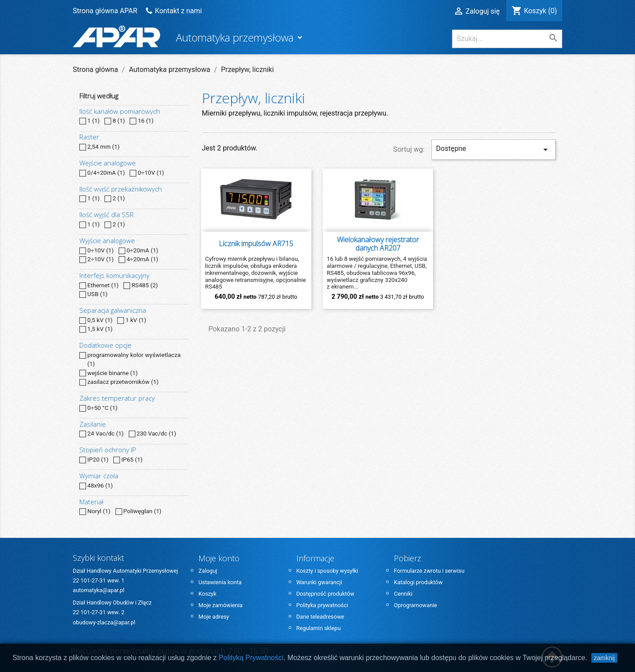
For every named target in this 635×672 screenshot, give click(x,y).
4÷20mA (142, 259)
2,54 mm (103, 146)
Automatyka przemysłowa (236, 37)
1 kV (136, 320)
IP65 (132, 459)
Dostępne (493, 150)
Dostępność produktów (325, 594)
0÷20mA (142, 250)
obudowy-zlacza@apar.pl (104, 622)
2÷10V (101, 259)
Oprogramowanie (415, 605)
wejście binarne (112, 373)
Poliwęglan (143, 511)
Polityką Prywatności (251, 658)
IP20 (98, 459)
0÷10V (151, 173)
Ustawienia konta (220, 582)
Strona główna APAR (106, 11)
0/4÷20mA (106, 173)
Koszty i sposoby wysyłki (327, 571)
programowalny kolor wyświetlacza (134, 359)
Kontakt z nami (178, 11)
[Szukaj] (507, 39)
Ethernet (103, 285)
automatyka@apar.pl (99, 590)
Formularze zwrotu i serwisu (429, 571)
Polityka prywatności (322, 605)
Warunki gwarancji (319, 582)
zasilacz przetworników (123, 382)
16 (146, 120)
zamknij (604, 658)
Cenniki (403, 594)
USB (97, 294)
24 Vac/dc (105, 433)
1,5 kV (100, 329)
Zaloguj (208, 571)
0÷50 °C (102, 408)
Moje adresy (214, 617)
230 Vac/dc (157, 433)
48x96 (100, 485)
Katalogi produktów (418, 582)
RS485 (145, 285)
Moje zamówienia (220, 605)
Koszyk (207, 594)
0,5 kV (100, 320)
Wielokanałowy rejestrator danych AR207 (378, 244)
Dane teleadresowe (320, 617)
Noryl (99, 511)
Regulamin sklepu (319, 628)
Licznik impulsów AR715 (256, 244)
